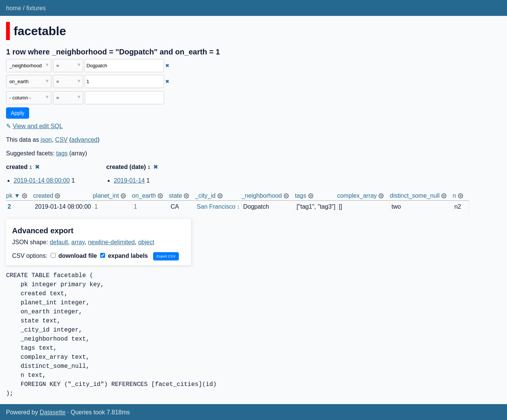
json (46, 140)
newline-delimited (112, 242)
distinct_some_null (415, 196)
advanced (84, 140)
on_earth (144, 196)
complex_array (357, 196)
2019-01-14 (129, 181)
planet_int (106, 196)
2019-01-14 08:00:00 (42, 181)
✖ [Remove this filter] (167, 66)
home (14, 8)
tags (62, 153)
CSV (61, 140)
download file (74, 256)
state (176, 196)
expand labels (124, 256)
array (78, 242)
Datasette (53, 412)
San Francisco (216, 207)
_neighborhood (262, 196)
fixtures (36, 8)
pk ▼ (13, 196)
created (43, 196)
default (59, 242)
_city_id (205, 196)
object (146, 242)
